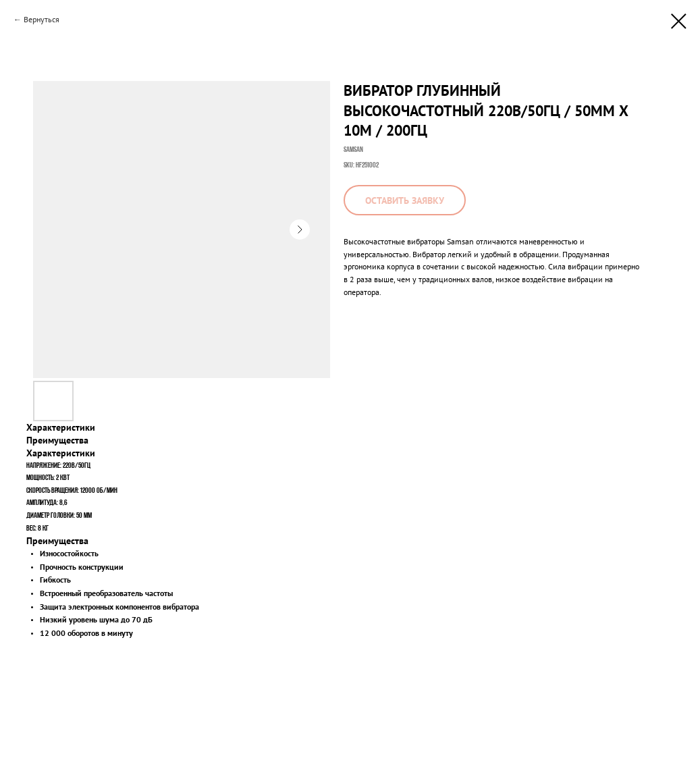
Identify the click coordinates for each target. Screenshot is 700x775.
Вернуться (42, 19)
